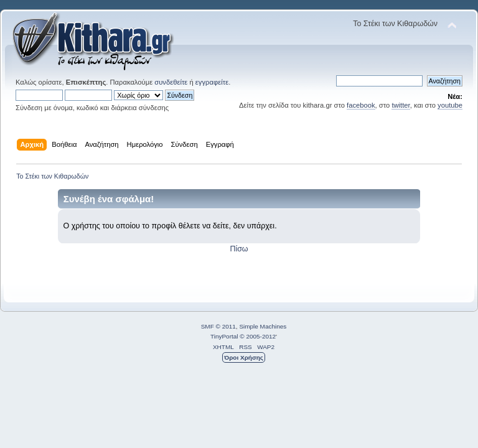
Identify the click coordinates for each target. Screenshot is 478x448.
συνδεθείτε (171, 82)
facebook (361, 105)
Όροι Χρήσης (244, 357)
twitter (401, 105)
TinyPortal (224, 336)
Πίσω (239, 249)
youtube (450, 105)
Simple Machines (263, 326)
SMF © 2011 (218, 326)
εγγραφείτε (212, 82)
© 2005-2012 (258, 336)
